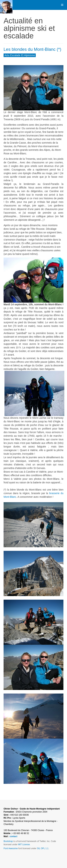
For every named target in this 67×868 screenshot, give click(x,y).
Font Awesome (11, 848)
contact (13, 836)
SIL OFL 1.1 (43, 848)
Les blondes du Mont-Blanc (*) (32, 49)
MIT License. (24, 844)
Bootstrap (8, 841)
